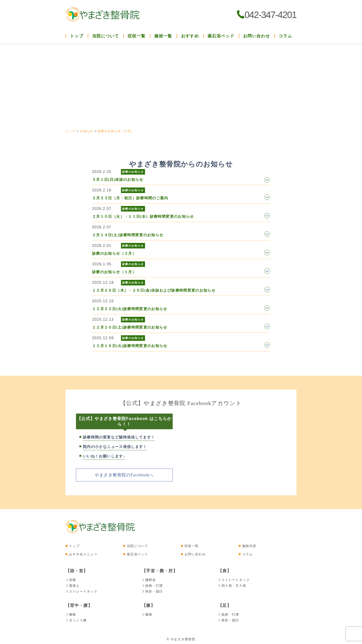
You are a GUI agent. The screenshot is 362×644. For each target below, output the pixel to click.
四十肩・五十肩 (232, 585)
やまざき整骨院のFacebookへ (124, 475)
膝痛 (147, 614)
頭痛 (71, 580)
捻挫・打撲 (152, 585)
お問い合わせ (256, 36)
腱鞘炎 (149, 580)
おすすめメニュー (83, 554)
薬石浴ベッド (221, 36)
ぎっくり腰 (76, 619)
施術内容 (249, 546)
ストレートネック (81, 591)
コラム (285, 36)
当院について (137, 546)
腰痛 (71, 614)
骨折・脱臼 (152, 591)
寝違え (73, 585)
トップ (77, 36)
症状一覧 (192, 546)
